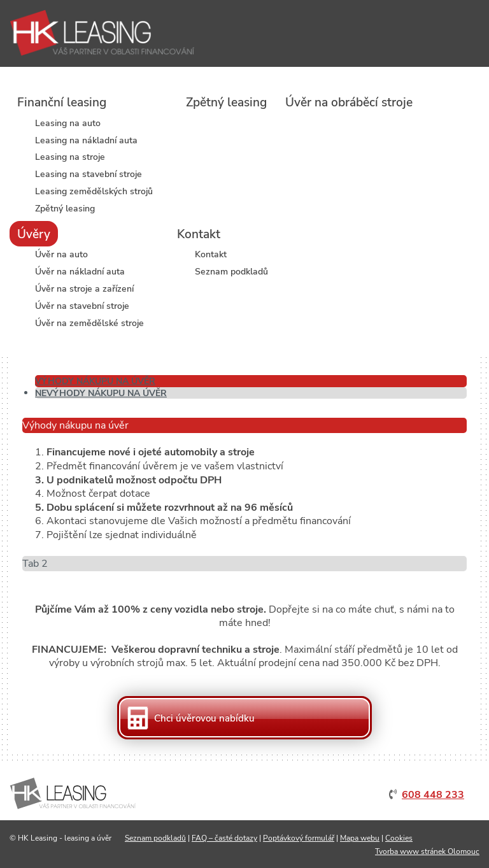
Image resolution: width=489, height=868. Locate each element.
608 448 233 (433, 795)
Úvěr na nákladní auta (80, 272)
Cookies (399, 838)
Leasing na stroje (70, 158)
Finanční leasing (62, 103)
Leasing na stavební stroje (89, 175)
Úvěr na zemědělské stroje (89, 324)
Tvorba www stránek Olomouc (427, 851)
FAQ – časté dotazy (224, 838)
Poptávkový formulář (299, 838)
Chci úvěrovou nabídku (204, 718)
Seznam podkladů (231, 272)
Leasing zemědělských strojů (94, 192)
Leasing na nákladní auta (86, 141)
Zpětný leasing (65, 209)
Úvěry (34, 234)
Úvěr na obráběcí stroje (349, 103)
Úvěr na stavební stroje (82, 307)
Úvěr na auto (61, 255)
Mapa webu (360, 838)
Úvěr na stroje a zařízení (84, 289)
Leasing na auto (68, 124)
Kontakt (199, 234)
